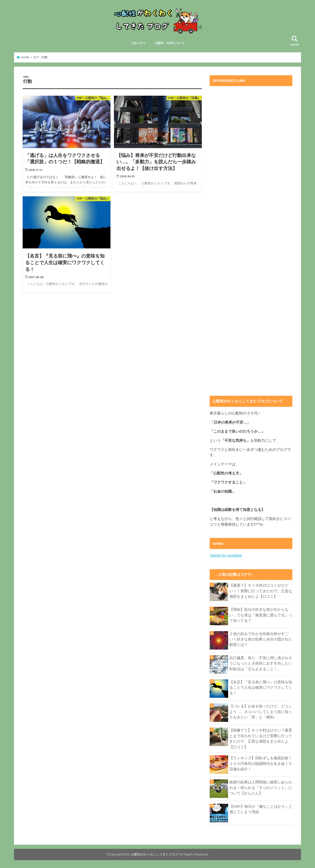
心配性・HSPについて (170, 43)
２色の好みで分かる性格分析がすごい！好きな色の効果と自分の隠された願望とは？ (261, 639)
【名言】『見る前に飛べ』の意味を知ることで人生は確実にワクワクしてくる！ (261, 687)
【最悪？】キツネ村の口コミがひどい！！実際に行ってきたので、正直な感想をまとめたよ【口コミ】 (261, 591)
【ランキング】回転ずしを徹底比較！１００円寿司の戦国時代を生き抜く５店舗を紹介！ (261, 763)
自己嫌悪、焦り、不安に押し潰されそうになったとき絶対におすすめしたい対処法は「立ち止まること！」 (261, 663)
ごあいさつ (138, 43)
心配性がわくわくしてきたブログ (155, 854)
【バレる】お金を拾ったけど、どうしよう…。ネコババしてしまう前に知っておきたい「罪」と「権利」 (261, 712)
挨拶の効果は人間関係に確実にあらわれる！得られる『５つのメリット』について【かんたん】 (261, 788)
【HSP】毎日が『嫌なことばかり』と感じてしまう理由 (261, 809)
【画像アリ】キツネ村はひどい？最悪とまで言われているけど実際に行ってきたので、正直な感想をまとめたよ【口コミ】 (261, 739)
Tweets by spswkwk (226, 555)
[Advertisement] (251, 237)
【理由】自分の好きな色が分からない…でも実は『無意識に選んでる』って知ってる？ (261, 615)
